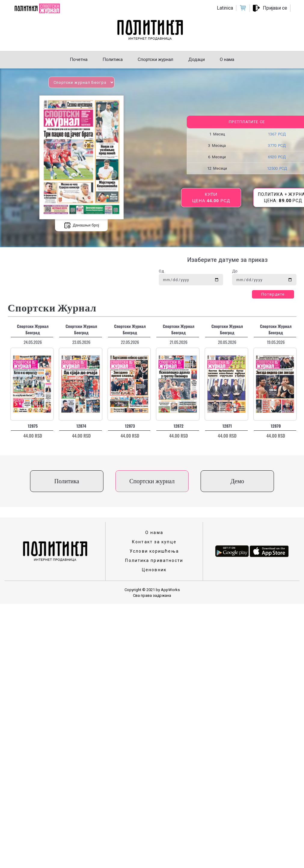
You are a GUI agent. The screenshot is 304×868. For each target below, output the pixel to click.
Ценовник (154, 570)
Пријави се (275, 8)
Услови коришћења (154, 551)
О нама (154, 533)
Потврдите (273, 294)
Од (161, 271)
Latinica (225, 8)
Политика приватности (154, 560)
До (235, 271)
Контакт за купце (154, 542)
